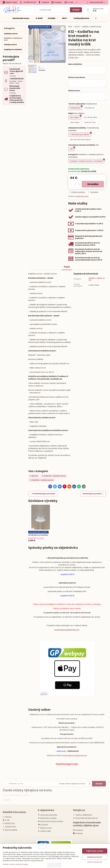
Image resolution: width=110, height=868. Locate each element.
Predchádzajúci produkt (43, 494)
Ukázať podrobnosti (95, 862)
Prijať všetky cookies (95, 851)
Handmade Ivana (82, 196)
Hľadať (76, 10)
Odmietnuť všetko (95, 857)
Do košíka (93, 184)
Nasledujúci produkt (93, 494)
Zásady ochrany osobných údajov (16, 864)
